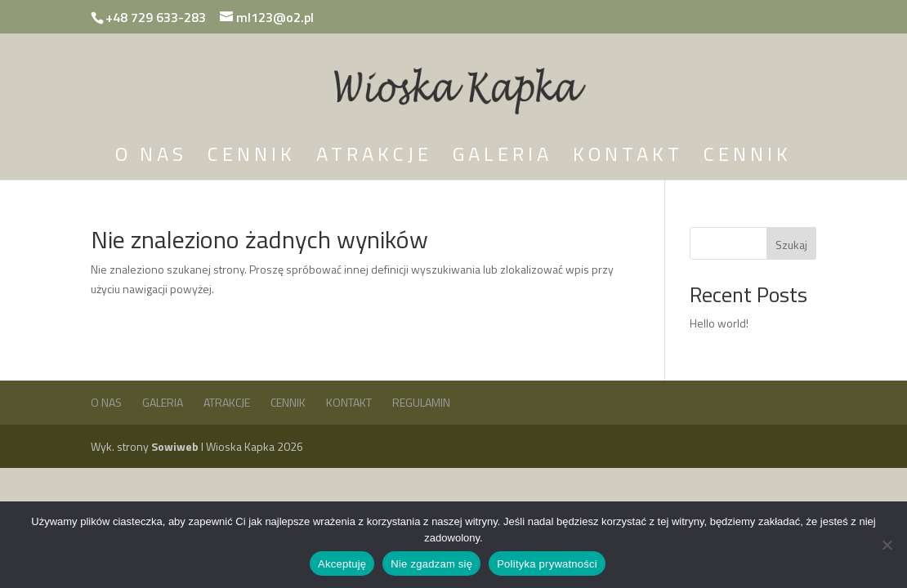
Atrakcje (374, 158)
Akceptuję (342, 564)
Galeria (503, 158)
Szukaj (791, 245)
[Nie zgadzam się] (887, 545)
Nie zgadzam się (431, 564)
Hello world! (719, 323)
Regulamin (421, 402)
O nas (151, 158)
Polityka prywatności (547, 564)
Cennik (252, 158)
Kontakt (628, 158)
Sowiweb (176, 446)
